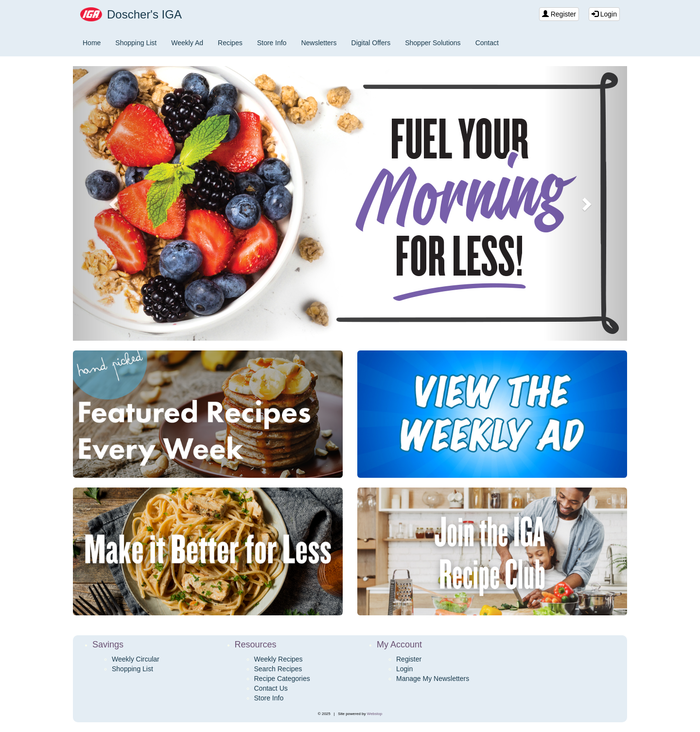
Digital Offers (371, 43)
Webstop (375, 714)
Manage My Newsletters (433, 679)
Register (559, 14)
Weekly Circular (136, 659)
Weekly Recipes (279, 659)
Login (604, 14)
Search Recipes (278, 669)
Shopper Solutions (433, 43)
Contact (487, 43)
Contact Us (271, 688)
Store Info (272, 43)
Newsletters (319, 43)
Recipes (230, 43)
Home (92, 43)
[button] (114, 203)
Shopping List (136, 43)
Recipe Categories (282, 679)
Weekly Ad (187, 43)
